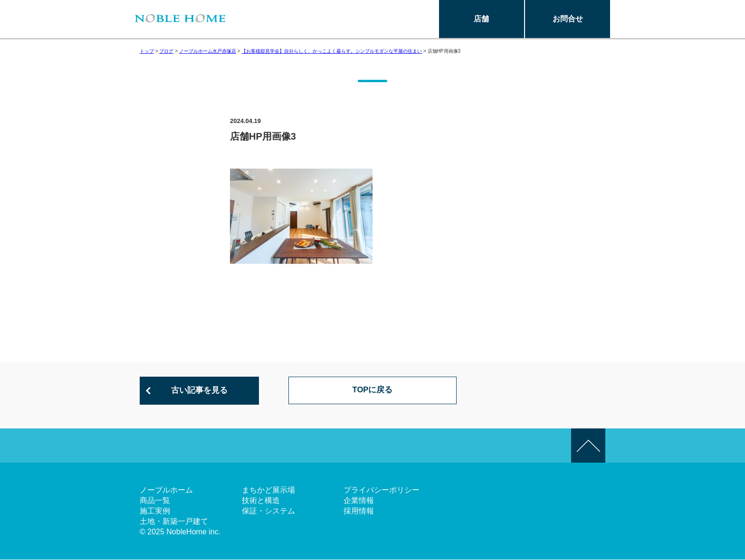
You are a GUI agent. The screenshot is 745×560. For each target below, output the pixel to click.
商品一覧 (155, 501)
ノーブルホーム (166, 490)
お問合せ (568, 19)
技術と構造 (261, 501)
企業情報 (359, 501)
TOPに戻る (373, 391)
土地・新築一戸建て (174, 522)
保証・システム (268, 511)
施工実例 (155, 511)
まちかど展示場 (268, 490)
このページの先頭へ (588, 446)
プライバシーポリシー (382, 490)
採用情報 (359, 511)
